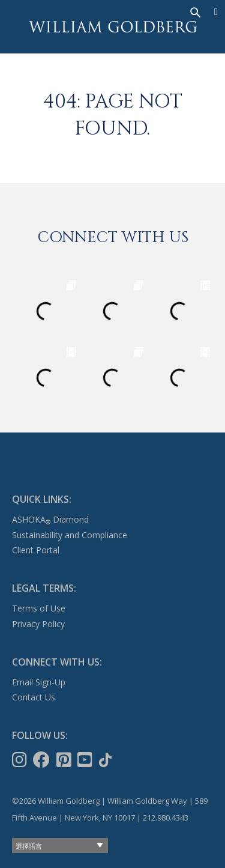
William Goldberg (113, 27)
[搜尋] (194, 11)
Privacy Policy (38, 624)
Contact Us (34, 697)
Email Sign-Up (39, 682)
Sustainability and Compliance (70, 535)
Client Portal (36, 550)
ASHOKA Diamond (50, 519)
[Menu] (216, 12)
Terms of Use (39, 608)
